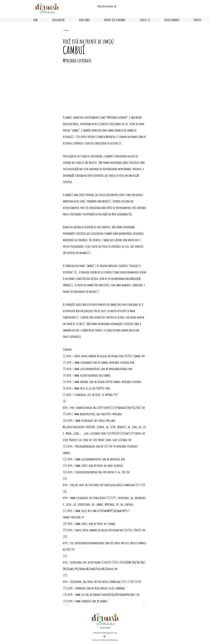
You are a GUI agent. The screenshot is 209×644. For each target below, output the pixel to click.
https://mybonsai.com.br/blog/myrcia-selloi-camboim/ (97, 588)
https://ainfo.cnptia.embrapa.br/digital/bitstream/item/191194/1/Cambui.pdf (106, 356)
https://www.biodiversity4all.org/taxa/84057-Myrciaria (94, 414)
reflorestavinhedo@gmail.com (105, 633)
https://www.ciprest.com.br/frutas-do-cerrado (91, 524)
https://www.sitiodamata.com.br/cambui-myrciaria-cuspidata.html (101, 362)
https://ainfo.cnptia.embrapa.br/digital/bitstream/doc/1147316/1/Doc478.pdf (107, 530)
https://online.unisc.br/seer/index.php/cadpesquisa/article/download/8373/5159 (104, 485)
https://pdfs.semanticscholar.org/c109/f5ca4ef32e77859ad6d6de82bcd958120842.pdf (104, 408)
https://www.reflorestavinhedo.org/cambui (88, 375)
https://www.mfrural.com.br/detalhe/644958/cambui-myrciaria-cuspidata (104, 382)
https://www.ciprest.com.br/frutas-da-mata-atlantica (95, 466)
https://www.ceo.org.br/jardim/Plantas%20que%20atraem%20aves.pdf (104, 595)
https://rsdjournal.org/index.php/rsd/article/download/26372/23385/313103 (102, 582)
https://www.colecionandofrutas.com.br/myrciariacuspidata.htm (99, 369)
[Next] (140, 605)
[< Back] (71, 30)
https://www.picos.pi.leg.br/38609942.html (88, 388)
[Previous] (71, 605)
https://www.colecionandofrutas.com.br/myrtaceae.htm (96, 459)
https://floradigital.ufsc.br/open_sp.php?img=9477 (92, 395)
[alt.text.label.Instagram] (104, 636)
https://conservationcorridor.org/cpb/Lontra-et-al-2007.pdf (99, 472)
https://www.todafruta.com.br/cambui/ (88, 601)
